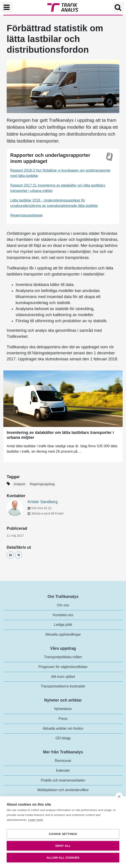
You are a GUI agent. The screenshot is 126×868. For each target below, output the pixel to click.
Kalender (63, 770)
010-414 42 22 (40, 508)
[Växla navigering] (7, 7)
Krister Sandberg (43, 502)
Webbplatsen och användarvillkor (63, 790)
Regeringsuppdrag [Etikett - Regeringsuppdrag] (42, 484)
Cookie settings (63, 834)
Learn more (36, 820)
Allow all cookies (63, 858)
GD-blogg (63, 738)
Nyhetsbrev (63, 709)
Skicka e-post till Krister (46, 513)
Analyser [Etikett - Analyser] (19, 484)
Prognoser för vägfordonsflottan (63, 667)
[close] (119, 796)
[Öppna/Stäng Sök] (119, 7)
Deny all (63, 846)
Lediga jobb (63, 625)
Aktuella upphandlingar (63, 634)
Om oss (63, 605)
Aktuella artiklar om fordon (63, 728)
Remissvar (63, 761)
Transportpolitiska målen (63, 657)
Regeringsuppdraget (26, 215)
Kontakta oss (63, 615)
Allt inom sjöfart (63, 677)
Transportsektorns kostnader (63, 686)
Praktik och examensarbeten (63, 780)
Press (63, 719)
